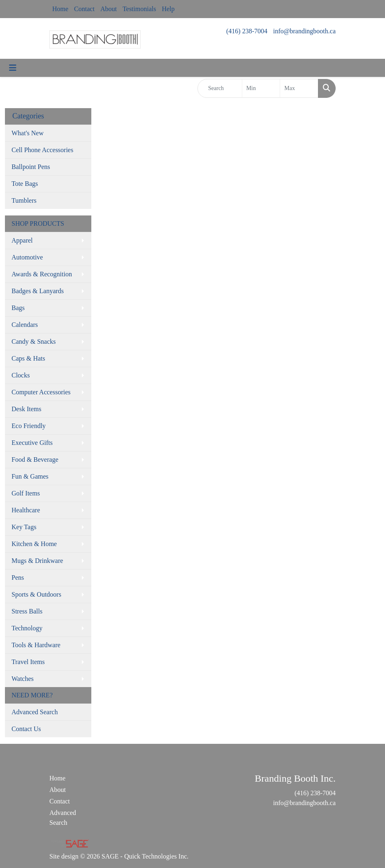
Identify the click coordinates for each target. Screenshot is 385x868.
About (109, 9)
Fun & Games (30, 476)
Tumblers (24, 200)
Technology (27, 628)
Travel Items (28, 662)
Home (60, 9)
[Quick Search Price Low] (261, 88)
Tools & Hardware (36, 645)
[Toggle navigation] (13, 68)
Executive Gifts (32, 443)
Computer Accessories (41, 392)
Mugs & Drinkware (37, 561)
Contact (84, 9)
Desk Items (26, 409)
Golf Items (26, 493)
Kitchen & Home (34, 544)
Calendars (25, 325)
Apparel (22, 240)
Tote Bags (25, 184)
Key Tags (24, 527)
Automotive (27, 257)
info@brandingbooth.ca (304, 31)
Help (168, 9)
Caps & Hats (28, 358)
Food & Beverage (35, 459)
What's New (28, 133)
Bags (18, 308)
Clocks (21, 375)
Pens (18, 578)
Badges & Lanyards (38, 291)
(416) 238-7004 (247, 31)
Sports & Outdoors (36, 594)
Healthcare (26, 510)
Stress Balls (27, 611)
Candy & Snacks (34, 341)
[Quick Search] (220, 88)
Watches (23, 679)
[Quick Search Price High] (299, 88)
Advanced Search (35, 712)
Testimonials (139, 9)
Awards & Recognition (42, 274)
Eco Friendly (29, 426)
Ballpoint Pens (31, 167)
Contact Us (26, 729)
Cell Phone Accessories (42, 150)
